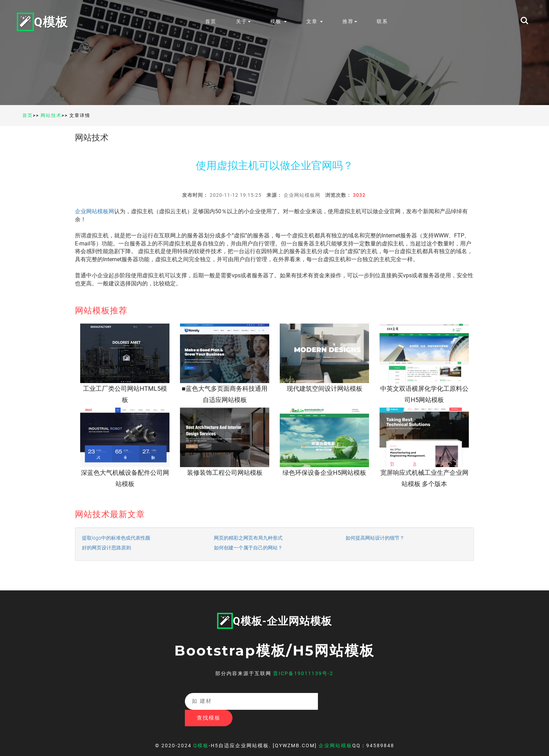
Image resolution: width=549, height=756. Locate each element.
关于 (245, 21)
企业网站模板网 (95, 211)
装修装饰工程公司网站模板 (225, 473)
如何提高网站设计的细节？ (375, 538)
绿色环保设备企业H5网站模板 (324, 473)
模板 (280, 21)
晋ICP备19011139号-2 (303, 673)
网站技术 (51, 115)
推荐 (351, 21)
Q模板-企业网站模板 (274, 621)
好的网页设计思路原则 (106, 548)
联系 (384, 21)
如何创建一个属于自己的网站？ (248, 548)
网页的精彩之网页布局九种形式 (248, 538)
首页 (212, 21)
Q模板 (43, 21)
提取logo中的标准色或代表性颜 (116, 538)
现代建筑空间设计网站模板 (325, 389)
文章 (316, 21)
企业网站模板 (335, 729)
